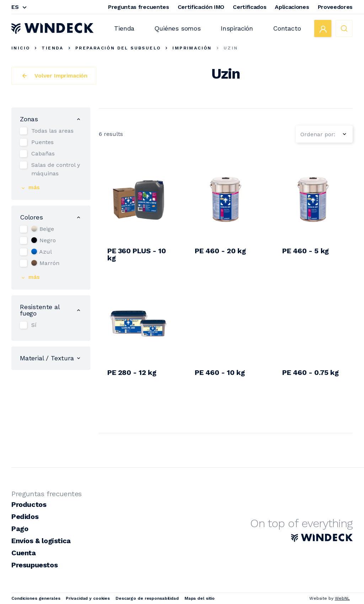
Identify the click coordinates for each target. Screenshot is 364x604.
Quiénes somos (178, 28)
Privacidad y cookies (88, 598)
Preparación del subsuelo (118, 48)
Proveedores (335, 7)
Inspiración (237, 28)
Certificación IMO (201, 7)
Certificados (250, 7)
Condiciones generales (36, 598)
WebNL (342, 598)
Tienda (124, 28)
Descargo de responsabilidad (147, 598)
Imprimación (192, 48)
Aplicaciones (292, 7)
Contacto (287, 28)
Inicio (21, 48)
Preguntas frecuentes (139, 7)
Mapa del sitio (200, 598)
